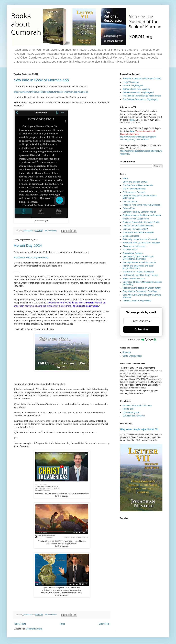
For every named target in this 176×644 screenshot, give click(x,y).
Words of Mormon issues (134, 279)
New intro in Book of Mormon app (41, 80)
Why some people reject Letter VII (139, 429)
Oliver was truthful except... (135, 246)
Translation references (133, 253)
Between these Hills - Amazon (136, 89)
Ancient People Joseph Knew (136, 219)
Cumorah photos (130, 202)
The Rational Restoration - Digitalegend (140, 99)
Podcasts (127, 352)
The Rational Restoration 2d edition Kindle (142, 96)
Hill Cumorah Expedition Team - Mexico (140, 275)
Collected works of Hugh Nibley (137, 301)
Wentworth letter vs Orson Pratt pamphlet (141, 243)
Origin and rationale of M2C (135, 182)
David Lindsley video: (132, 356)
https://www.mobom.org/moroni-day (31, 257)
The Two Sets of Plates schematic (138, 185)
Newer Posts (20, 624)
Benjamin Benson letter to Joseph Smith (141, 222)
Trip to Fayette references (134, 189)
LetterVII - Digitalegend (133, 86)
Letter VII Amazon (131, 82)
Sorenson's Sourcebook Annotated (138, 232)
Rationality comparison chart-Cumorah (140, 239)
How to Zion (128, 409)
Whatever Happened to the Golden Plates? (142, 79)
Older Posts (104, 624)
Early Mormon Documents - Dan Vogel (140, 291)
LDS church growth (131, 412)
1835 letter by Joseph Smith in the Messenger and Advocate (138, 258)
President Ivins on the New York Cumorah (141, 205)
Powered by (141, 340)
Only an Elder (129, 208)
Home (62, 624)
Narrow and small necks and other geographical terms (138, 267)
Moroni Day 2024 (28, 246)
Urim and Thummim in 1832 (135, 229)
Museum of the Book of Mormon (137, 405)
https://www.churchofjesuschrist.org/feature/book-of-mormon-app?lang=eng (51, 92)
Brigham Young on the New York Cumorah (142, 215)
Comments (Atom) (34, 629)
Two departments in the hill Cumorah (139, 262)
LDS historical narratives (134, 416)
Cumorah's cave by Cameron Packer (139, 212)
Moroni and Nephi (131, 236)
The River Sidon (130, 250)
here (132, 120)
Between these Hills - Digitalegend (138, 92)
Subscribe (141, 329)
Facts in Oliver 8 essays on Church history (142, 288)
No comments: (51, 231)
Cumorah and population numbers (138, 226)
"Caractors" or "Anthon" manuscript (138, 272)
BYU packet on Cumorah (134, 192)
